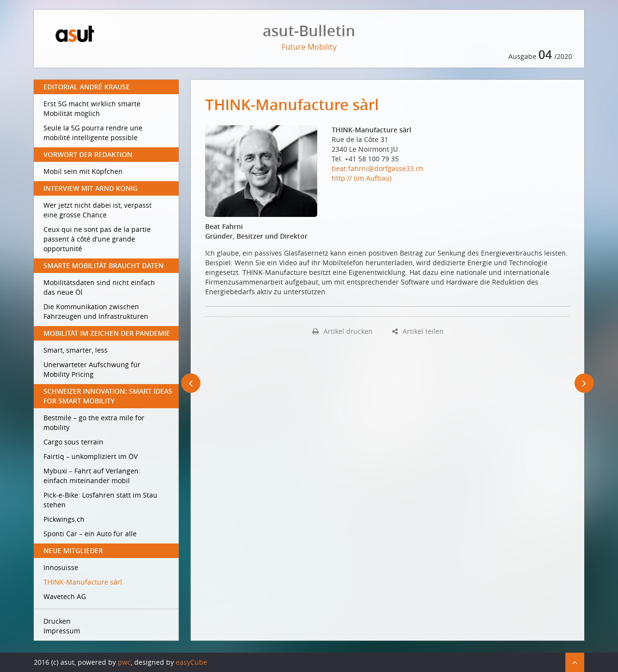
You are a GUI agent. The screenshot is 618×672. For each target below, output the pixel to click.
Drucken (57, 621)
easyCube (191, 662)
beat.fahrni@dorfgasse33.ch (378, 168)
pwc (124, 662)
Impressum (62, 631)
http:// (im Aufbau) (362, 178)
